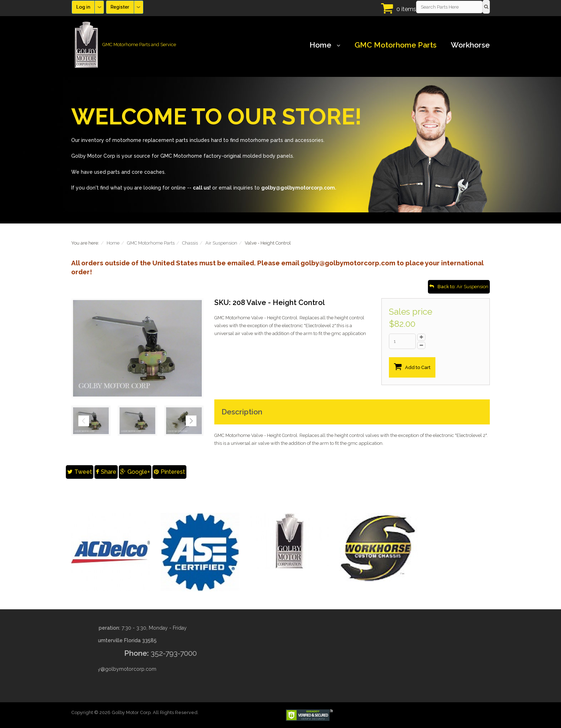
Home (325, 45)
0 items (406, 9)
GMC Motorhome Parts (396, 45)
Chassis (190, 243)
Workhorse (470, 45)
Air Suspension (221, 243)
